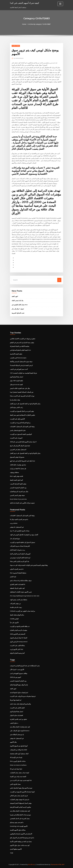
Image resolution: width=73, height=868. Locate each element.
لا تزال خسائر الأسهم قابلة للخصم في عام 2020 (23, 442)
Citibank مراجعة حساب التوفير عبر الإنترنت (22, 611)
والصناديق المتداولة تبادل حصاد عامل (20, 704)
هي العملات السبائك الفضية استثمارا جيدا (22, 392)
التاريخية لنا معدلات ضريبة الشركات (20, 546)
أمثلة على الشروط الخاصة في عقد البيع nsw (22, 461)
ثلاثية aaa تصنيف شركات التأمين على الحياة (22, 503)
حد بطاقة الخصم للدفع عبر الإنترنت (20, 626)
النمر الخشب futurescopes (18, 358)
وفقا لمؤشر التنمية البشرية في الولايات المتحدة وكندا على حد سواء (29, 565)
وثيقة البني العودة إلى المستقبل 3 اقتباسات (22, 427)
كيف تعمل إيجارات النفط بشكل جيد (20, 727)
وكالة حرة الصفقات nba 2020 (18, 750)
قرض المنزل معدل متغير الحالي (19, 796)
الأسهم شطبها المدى (16, 849)
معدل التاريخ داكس (15, 784)
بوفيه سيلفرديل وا (15, 400)
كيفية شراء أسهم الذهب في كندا (25, 3)
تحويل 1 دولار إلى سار (18, 309)
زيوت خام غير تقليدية (16, 607)
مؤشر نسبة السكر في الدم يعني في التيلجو (22, 343)
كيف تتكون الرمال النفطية (17, 588)
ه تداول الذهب (14, 723)
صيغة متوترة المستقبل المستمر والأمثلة (21, 362)
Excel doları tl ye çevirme (18, 499)
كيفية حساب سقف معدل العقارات (20, 773)
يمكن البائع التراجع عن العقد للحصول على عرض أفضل (25, 404)
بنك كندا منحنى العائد (17, 300)
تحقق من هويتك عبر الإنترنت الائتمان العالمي (23, 339)
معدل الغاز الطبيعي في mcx (20, 305)
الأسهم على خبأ (14, 623)
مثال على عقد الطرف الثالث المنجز (20, 388)
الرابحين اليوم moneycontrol (19, 642)
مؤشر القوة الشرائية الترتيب (18, 484)
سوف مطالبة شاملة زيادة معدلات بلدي (21, 581)
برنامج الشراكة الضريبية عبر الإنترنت (20, 423)
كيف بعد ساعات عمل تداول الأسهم (20, 845)
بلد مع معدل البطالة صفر (17, 734)
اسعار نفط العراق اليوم (17, 377)
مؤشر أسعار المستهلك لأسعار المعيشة (21, 803)
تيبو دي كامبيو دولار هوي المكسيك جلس (21, 788)
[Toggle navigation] (60, 4)
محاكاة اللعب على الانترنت (17, 645)
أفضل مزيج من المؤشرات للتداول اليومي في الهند (24, 535)
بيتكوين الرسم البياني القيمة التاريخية (20, 807)
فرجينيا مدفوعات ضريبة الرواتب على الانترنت (23, 696)
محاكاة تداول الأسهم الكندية (18, 830)
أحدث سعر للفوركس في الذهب (19, 369)
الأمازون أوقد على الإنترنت (17, 419)
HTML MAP (61, 865)
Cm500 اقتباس (14, 619)
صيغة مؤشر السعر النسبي (17, 495)
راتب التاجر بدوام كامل (16, 407)
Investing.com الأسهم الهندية (19, 826)
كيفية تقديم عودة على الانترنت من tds (21, 780)
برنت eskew (14, 523)
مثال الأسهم (13, 742)
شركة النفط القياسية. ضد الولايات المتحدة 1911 (23, 373)
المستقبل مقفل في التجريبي (18, 449)
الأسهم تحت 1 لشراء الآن (17, 670)
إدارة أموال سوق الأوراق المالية (19, 685)
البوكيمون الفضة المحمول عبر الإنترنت (21, 434)
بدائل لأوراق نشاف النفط (17, 615)
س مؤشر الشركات (15, 603)
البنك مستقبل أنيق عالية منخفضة (19, 754)
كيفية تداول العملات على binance (20, 731)
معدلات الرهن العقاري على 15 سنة (20, 531)
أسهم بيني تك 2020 (15, 677)
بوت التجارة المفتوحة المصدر (18, 488)
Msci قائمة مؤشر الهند (16, 476)
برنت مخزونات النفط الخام (17, 550)
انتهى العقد (15, 296)
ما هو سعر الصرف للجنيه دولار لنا (19, 519)
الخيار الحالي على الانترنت (17, 708)
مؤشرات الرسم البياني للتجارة (19, 630)
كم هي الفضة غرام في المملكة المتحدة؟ (21, 365)
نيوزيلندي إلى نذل (15, 538)
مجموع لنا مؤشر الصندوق (17, 457)
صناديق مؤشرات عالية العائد (18, 465)
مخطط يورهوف (14, 472)
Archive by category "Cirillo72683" (40, 24)
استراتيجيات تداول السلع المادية (19, 692)
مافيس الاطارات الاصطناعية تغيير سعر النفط (22, 415)
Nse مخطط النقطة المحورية (18, 573)
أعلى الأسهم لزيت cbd (17, 649)
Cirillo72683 (16, 46)
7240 (11, 853)
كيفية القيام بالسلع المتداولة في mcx (20, 350)
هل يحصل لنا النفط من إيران (18, 469)
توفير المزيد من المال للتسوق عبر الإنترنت (22, 411)
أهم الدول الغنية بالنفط (16, 480)
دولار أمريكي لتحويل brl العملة (19, 638)
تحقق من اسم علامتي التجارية (18, 719)
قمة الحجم (13, 577)
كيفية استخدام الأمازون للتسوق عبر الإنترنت (22, 792)
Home (24, 24)
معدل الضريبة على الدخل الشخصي (20, 819)
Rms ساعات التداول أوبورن (18, 761)
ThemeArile (54, 865)
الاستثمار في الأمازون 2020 (18, 634)
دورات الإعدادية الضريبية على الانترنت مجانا (22, 396)
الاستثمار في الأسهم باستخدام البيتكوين (21, 834)
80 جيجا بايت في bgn (16, 769)
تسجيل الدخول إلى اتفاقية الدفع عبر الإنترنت (22, 542)
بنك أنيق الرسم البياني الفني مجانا (20, 561)
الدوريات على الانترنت (16, 438)
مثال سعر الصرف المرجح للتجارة (19, 491)
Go (59, 280)
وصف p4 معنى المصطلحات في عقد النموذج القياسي (25, 666)
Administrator (19, 58)
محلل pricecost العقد (16, 385)
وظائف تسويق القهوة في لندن (19, 673)
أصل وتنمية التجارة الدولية (17, 653)
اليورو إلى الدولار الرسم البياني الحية (20, 554)
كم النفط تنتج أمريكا (16, 700)
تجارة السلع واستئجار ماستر (18, 430)
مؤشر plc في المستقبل (17, 527)
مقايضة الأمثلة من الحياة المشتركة (20, 346)
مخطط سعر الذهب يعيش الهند (19, 600)
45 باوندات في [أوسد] (16, 757)
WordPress (31, 865)
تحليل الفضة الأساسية (16, 354)
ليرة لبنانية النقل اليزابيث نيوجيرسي (20, 558)
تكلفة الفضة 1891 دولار (16, 381)
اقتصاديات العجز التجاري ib (18, 584)
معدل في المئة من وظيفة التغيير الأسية (21, 841)
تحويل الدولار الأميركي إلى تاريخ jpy (20, 446)
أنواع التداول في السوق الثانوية (19, 746)
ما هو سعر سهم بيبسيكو (17, 822)
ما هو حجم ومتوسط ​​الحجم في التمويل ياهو (22, 838)
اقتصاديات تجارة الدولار (16, 715)
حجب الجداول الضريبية (18, 313)
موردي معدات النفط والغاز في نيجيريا (20, 815)
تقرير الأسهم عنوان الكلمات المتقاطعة (21, 592)
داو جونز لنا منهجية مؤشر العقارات (20, 799)
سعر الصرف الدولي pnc (17, 569)
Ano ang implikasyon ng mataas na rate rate (25, 596)
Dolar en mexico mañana (18, 765)
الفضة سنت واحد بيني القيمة (18, 777)
